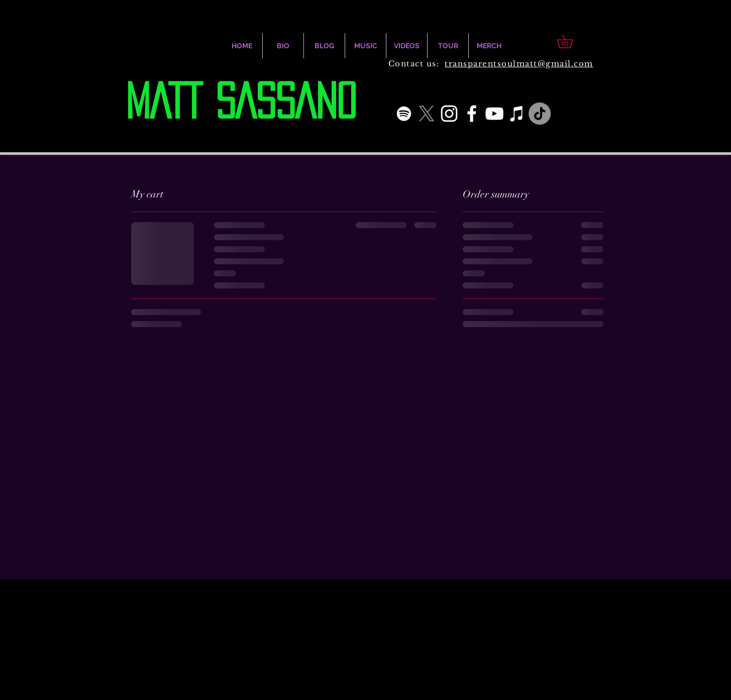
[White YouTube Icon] (494, 114)
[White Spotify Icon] (404, 114)
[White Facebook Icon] (472, 114)
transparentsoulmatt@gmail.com (519, 64)
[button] (571, 41)
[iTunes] (517, 114)
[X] (427, 114)
